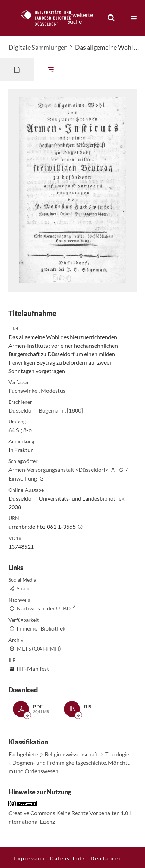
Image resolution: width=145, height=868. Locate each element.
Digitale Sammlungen (38, 47)
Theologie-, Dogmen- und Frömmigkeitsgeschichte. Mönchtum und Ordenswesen (70, 762)
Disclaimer (106, 858)
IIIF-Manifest (33, 668)
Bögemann (52, 410)
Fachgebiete (23, 754)
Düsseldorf (22, 410)
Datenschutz (68, 858)
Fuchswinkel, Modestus (37, 390)
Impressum (29, 858)
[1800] (75, 410)
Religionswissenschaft (71, 754)
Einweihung (23, 478)
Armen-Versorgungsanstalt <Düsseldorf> (58, 469)
